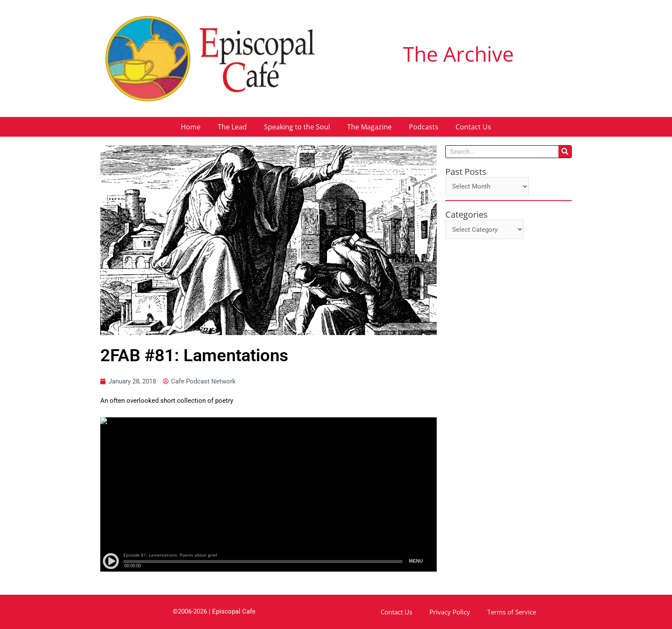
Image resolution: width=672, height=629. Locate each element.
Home (191, 127)
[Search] (565, 152)
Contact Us (473, 127)
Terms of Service (512, 612)
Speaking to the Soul (297, 127)
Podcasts (424, 127)
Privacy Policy (450, 612)
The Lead (232, 127)
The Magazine (369, 127)
